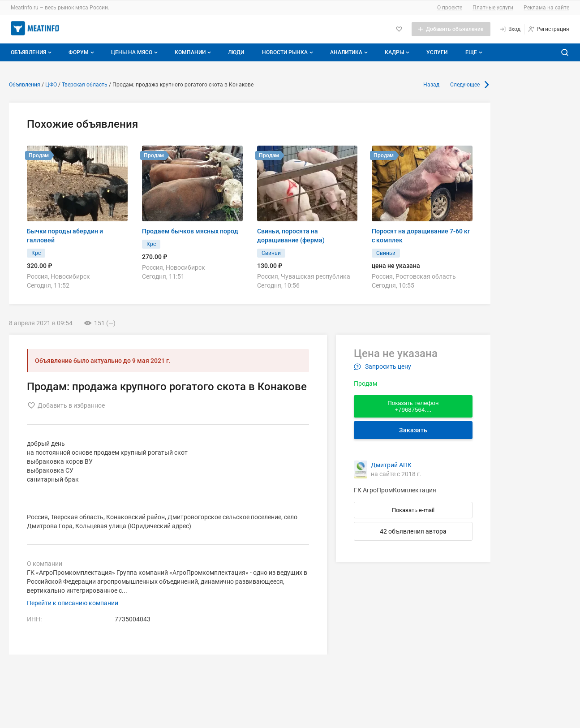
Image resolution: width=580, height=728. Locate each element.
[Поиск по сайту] (565, 52)
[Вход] (510, 29)
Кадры (398, 52)
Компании (194, 52)
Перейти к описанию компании (73, 603)
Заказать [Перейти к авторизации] (413, 430)
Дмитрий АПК (391, 465)
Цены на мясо (135, 52)
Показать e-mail (413, 510)
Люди (236, 52)
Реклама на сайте (546, 8)
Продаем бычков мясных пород (190, 231)
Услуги (437, 52)
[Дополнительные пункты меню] (473, 52)
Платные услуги (493, 8)
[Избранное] (399, 29)
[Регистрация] (548, 29)
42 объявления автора (413, 531)
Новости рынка (288, 52)
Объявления (32, 52)
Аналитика (350, 52)
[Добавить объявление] (451, 29)
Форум (82, 52)
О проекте (450, 8)
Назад (431, 85)
